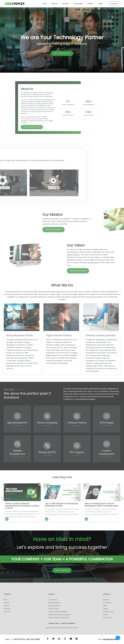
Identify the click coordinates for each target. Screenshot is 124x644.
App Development (54, 603)
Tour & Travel (107, 618)
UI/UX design (53, 600)
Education (106, 600)
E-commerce (107, 603)
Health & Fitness (108, 612)
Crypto (105, 606)
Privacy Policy (54, 623)
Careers (6, 603)
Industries (7, 609)
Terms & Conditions (68, 623)
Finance (106, 615)
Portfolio (7, 606)
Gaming (105, 609)
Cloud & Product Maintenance (58, 612)
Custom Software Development (59, 618)
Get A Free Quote (62, 53)
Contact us (114, 4)
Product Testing (54, 609)
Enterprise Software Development (59, 615)
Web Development (54, 606)
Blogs (6, 600)
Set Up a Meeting (62, 570)
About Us (7, 612)
